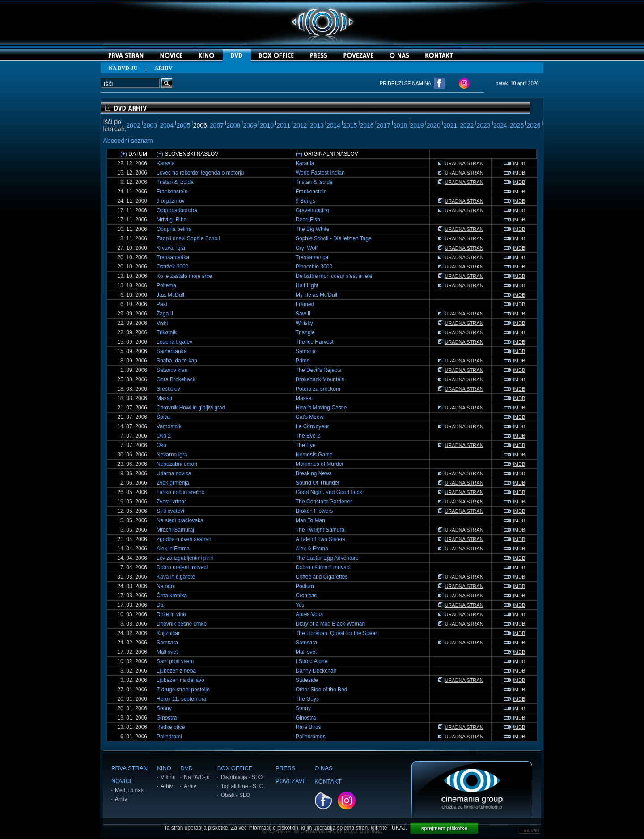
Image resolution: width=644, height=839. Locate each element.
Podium (305, 586)
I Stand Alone (311, 661)
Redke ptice (171, 727)
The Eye (306, 445)
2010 (267, 125)
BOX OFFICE (235, 768)
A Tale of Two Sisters (320, 539)
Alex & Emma (312, 549)
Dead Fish (308, 220)
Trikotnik (167, 332)
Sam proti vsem (175, 661)
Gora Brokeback (176, 379)
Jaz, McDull (170, 295)
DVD (186, 768)
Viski (162, 323)
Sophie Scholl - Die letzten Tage (334, 238)
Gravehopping (312, 210)
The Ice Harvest (315, 342)
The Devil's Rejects (318, 370)
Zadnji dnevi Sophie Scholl (188, 238)
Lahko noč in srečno (180, 492)
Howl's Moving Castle (321, 408)
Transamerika (173, 257)
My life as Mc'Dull (316, 295)
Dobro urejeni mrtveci (182, 567)
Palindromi (169, 737)
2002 (133, 125)
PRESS (285, 768)
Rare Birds (308, 727)
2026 (533, 125)
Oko (161, 445)
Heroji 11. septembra (181, 699)
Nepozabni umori (177, 464)
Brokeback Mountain (320, 379)
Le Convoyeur (312, 426)
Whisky (304, 323)
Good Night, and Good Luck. (330, 492)
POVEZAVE (291, 781)
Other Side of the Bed (321, 690)
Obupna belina (174, 229)
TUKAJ (397, 828)
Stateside (307, 680)
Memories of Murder (320, 464)
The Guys (307, 699)
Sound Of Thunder (318, 483)
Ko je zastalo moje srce (184, 276)
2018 (400, 125)
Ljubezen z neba (176, 671)
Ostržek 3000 (172, 267)
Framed (305, 304)
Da (160, 605)
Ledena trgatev (174, 342)
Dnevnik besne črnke (182, 624)
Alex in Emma (173, 549)
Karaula (305, 163)
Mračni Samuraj (175, 530)
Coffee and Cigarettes (322, 577)
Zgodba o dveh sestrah (184, 539)
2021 (450, 125)
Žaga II (165, 314)
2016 (367, 125)
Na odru (166, 586)
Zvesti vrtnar (171, 502)
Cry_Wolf (307, 248)
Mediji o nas (129, 790)
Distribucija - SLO (242, 777)
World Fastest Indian (320, 173)
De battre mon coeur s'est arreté (334, 276)
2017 (383, 125)
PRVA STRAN (129, 768)
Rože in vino (171, 614)
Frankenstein (172, 192)
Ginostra (167, 718)
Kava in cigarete (176, 577)
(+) (124, 154)
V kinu (168, 777)
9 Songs (305, 201)
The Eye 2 (308, 436)
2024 (500, 125)
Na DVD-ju (197, 777)
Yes (300, 605)
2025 (517, 125)
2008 (233, 125)
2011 (283, 125)
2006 (200, 125)
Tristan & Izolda (175, 182)
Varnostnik (169, 426)
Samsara (167, 643)
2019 (417, 125)
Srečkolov (168, 389)
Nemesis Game (314, 455)
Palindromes (311, 737)
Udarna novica (174, 473)
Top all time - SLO (242, 786)
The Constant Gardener (324, 502)
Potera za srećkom (318, 389)
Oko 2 (164, 436)
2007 (217, 125)
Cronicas (306, 596)
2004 (167, 125)
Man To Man (310, 520)
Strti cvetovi (170, 511)
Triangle (305, 332)
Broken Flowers (314, 511)
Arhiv (121, 799)
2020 (434, 125)
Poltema (166, 285)
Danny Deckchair (316, 671)
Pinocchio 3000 (314, 267)
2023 (483, 125)
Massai (304, 398)
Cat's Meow (309, 417)
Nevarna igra (172, 455)
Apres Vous (309, 614)
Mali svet (167, 652)
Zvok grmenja (173, 483)
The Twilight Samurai (321, 530)
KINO (164, 768)
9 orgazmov (171, 201)
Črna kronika (172, 596)
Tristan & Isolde (314, 182)
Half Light (307, 285)
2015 (350, 125)
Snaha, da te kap (177, 361)
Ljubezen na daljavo (180, 680)
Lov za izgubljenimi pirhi (185, 558)
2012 (300, 125)
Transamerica (312, 257)
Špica (163, 417)
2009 (250, 125)
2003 (150, 125)
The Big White (312, 229)
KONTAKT (328, 782)
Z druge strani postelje (183, 690)
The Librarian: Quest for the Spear (336, 633)
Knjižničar (168, 633)
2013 (317, 125)
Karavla (166, 163)
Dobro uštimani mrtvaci (323, 567)
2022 (467, 125)
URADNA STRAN (460, 163)
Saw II (303, 314)
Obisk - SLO (235, 795)
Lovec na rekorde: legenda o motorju (200, 173)
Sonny (164, 708)
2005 (183, 125)
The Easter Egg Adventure (327, 558)
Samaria (306, 351)
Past (162, 304)
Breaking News (314, 473)
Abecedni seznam (128, 141)
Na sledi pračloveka (180, 520)
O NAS (323, 768)
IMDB (515, 163)
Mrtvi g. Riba (172, 220)
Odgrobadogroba (177, 210)
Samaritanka (172, 351)
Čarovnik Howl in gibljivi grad (191, 408)
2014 (333, 125)
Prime (303, 361)
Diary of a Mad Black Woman (330, 624)
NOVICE (123, 781)
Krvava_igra (171, 248)
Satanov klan (172, 370)
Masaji (164, 398)
